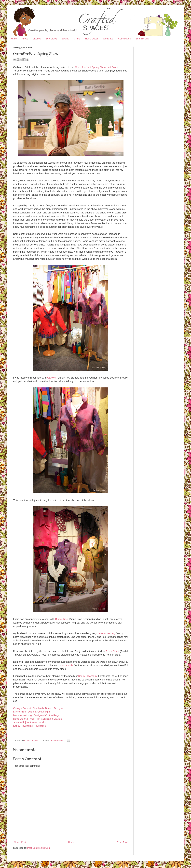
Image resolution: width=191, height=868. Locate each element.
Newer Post (20, 842)
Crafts (77, 39)
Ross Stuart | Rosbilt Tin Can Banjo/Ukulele (38, 719)
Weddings (108, 39)
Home (14, 39)
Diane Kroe (61, 619)
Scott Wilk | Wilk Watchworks (29, 722)
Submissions (142, 39)
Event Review (57, 741)
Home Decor (92, 39)
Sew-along (51, 39)
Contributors (124, 39)
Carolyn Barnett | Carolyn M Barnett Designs (38, 708)
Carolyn (52, 378)
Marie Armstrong (106, 633)
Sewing (65, 39)
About (25, 39)
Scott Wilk (67, 665)
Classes (37, 39)
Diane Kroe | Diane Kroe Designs (32, 712)
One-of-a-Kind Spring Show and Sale (96, 67)
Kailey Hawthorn (87, 676)
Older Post (122, 842)
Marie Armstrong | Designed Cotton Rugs (36, 715)
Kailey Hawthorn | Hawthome (29, 726)
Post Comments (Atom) (39, 848)
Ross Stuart (112, 651)
